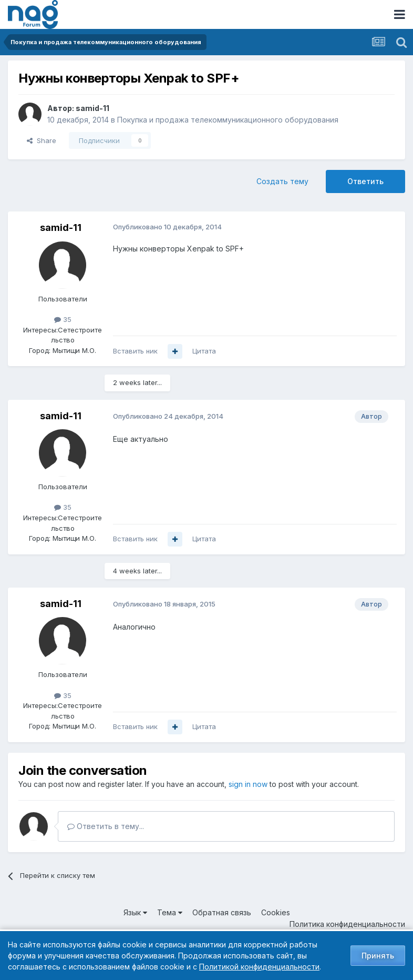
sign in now (248, 784)
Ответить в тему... (106, 826)
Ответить (365, 181)
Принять (378, 956)
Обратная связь (222, 912)
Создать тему (282, 181)
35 (63, 319)
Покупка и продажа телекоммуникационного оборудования (228, 120)
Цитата (204, 351)
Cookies (276, 912)
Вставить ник (135, 351)
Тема (170, 912)
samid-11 (92, 108)
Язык (135, 912)
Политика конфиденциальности (347, 924)
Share (42, 140)
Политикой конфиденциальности (259, 967)
